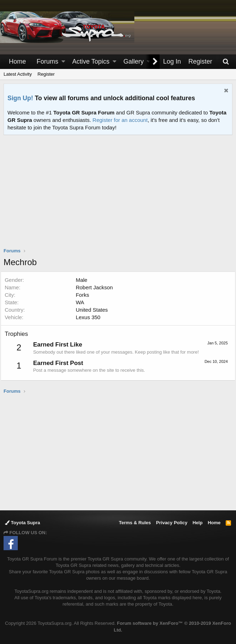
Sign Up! (20, 98)
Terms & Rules (135, 523)
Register (46, 74)
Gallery (133, 61)
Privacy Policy (172, 523)
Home (17, 61)
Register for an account (120, 120)
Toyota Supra (23, 523)
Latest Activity (18, 74)
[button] (63, 62)
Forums (47, 61)
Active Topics (91, 61)
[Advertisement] (120, 196)
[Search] (226, 62)
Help (198, 523)
